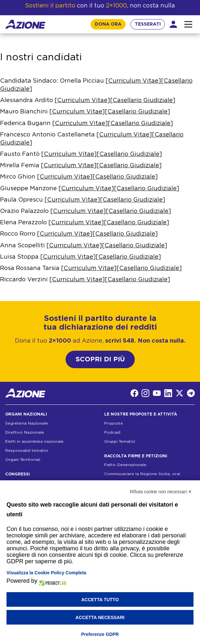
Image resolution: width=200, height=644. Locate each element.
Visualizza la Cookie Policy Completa (46, 573)
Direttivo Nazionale (25, 432)
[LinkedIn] (168, 393)
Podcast (112, 432)
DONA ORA (108, 24)
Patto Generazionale (125, 465)
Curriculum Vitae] (75, 246)
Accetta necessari (100, 617)
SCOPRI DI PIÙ (100, 359)
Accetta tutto (100, 600)
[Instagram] (145, 393)
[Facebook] (134, 393)
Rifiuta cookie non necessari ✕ (161, 492)
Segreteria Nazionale (27, 423)
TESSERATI (148, 24)
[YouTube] (157, 393)
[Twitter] (180, 393)
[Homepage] (25, 24)
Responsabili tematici (27, 451)
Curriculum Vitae (133, 81)
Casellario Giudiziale (143, 100)
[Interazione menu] (188, 24)
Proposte (114, 423)
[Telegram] (191, 393)
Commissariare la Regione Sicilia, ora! (142, 474)
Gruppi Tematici (120, 441)
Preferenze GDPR (100, 634)
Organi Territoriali (23, 460)
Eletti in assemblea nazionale (34, 441)
